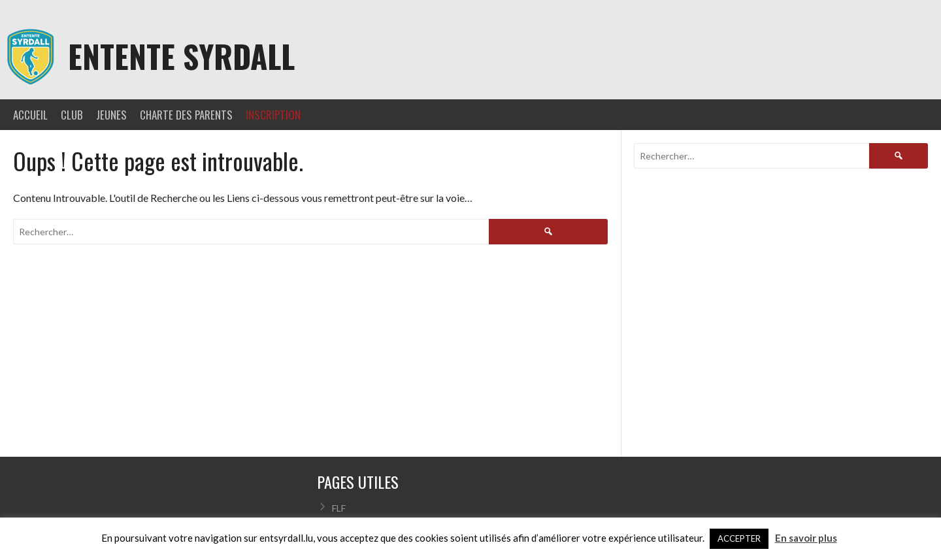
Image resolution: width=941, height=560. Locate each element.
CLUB (72, 115)
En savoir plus (806, 538)
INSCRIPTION (273, 115)
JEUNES (111, 115)
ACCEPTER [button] (739, 538)
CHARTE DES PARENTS (186, 115)
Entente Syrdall (181, 56)
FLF (339, 508)
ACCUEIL (30, 115)
